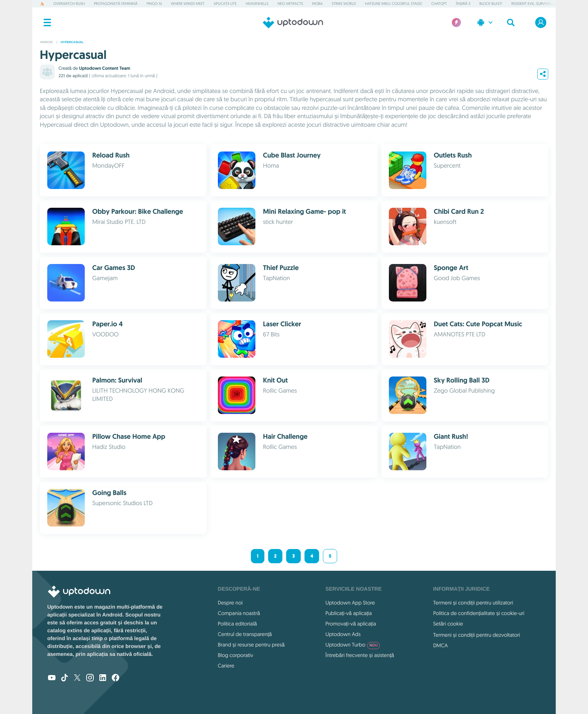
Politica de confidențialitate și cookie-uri (479, 613)
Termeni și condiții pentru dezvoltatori (477, 635)
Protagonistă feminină (115, 4)
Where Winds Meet (188, 4)
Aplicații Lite (225, 4)
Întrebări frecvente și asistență (360, 655)
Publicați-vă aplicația (349, 613)
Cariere (226, 666)
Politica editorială (237, 624)
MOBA (317, 4)
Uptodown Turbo (353, 645)
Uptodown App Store (350, 603)
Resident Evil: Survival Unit (536, 4)
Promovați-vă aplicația (351, 624)
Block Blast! (491, 4)
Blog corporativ (235, 655)
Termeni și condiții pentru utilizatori (473, 603)
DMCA (440, 645)
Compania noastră (239, 613)
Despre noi (230, 603)
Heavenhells (257, 4)
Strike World (344, 4)
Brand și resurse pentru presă (251, 645)
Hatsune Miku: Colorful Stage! (394, 4)
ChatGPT (439, 4)
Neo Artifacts (290, 4)
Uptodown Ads (343, 634)
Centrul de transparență (245, 634)
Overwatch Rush (69, 4)
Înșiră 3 (463, 4)
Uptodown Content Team (105, 68)
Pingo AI (154, 4)
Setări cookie (448, 624)
